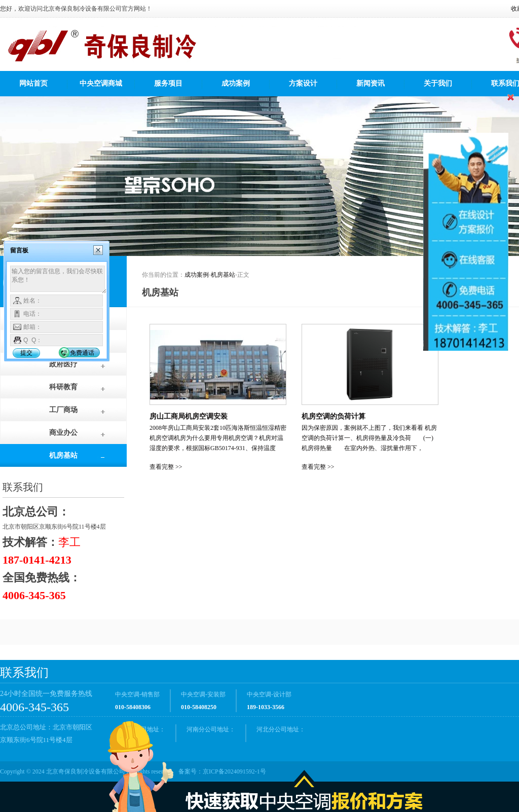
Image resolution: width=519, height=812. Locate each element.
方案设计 (303, 83)
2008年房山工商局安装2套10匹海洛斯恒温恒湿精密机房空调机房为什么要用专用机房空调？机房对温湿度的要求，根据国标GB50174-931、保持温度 (218, 438)
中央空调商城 (101, 83)
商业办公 (63, 433)
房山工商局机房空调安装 (189, 416)
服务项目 (168, 83)
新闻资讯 (370, 83)
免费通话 (82, 353)
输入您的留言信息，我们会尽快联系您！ (59, 280)
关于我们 (438, 83)
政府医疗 (63, 364)
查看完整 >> (166, 467)
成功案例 (236, 83)
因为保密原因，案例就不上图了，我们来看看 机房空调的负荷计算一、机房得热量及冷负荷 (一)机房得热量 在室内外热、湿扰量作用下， (369, 438)
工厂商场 (63, 410)
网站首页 (33, 83)
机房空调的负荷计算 (333, 416)
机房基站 (63, 455)
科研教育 (63, 387)
